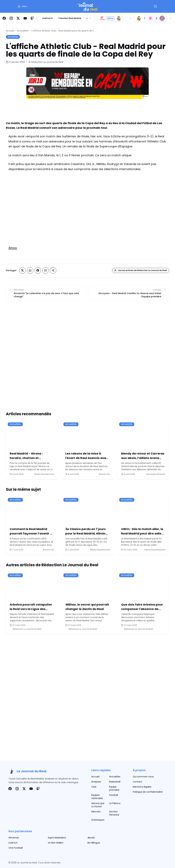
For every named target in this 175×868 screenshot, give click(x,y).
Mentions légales (142, 787)
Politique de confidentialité (148, 792)
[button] (22, 6)
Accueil (10, 31)
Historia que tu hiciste (98, 805)
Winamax (14, 838)
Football (114, 795)
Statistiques (98, 820)
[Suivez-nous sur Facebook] (4, 18)
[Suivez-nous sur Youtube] (25, 18)
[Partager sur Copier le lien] (53, 271)
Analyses (96, 782)
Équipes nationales (97, 797)
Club (94, 787)
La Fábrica (115, 803)
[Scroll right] (90, 18)
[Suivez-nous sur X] (18, 18)
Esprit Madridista (57, 838)
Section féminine (114, 813)
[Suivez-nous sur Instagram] (11, 18)
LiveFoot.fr (48, 18)
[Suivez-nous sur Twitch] (32, 18)
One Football (16, 848)
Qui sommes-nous (143, 777)
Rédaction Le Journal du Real (47, 62)
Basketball (115, 782)
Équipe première (114, 788)
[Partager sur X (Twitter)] (22, 270)
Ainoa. (13, 248)
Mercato (96, 812)
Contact (137, 782)
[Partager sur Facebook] (38, 270)
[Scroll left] (37, 18)
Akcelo (91, 838)
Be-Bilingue (94, 843)
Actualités (23, 31)
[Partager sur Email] (45, 270)
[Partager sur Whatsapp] (30, 270)
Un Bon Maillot (56, 843)
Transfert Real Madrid (70, 18)
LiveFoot (13, 843)
